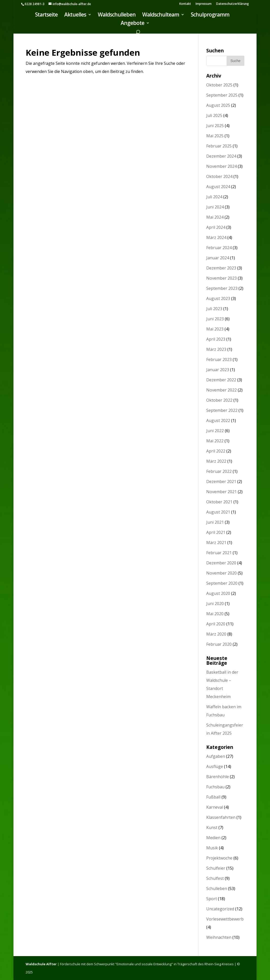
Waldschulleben (117, 15)
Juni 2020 (215, 604)
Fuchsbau (215, 787)
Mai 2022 (215, 441)
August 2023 (218, 298)
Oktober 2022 (219, 400)
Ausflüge (215, 766)
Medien (213, 838)
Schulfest (215, 878)
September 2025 (222, 95)
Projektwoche (219, 858)
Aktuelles (75, 15)
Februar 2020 (219, 644)
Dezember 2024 (221, 156)
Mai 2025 (215, 136)
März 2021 (216, 542)
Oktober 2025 (219, 85)
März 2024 (216, 237)
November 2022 (221, 390)
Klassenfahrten (221, 817)
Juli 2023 (214, 309)
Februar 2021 (219, 553)
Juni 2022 (215, 431)
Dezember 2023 (221, 268)
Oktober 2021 (219, 502)
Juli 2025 (214, 115)
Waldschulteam (161, 15)
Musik (212, 848)
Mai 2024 (215, 217)
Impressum (204, 4)
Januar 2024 (218, 258)
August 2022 (218, 420)
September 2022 (222, 410)
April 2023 (216, 339)
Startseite (46, 15)
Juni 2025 (215, 126)
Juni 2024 (215, 207)
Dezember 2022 (221, 380)
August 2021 (218, 512)
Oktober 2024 (219, 176)
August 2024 (218, 187)
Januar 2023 (218, 370)
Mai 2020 (215, 614)
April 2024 (216, 227)
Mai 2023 (215, 329)
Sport (212, 899)
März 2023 (216, 349)
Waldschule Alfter (41, 964)
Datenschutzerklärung (233, 4)
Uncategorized (220, 909)
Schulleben (217, 888)
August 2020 (218, 593)
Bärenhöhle (218, 777)
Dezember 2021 (221, 481)
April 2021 (216, 532)
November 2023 (221, 278)
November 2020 (221, 573)
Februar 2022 (219, 471)
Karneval (215, 807)
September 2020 (222, 583)
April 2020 (216, 624)
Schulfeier (216, 868)
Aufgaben (216, 756)
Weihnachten (219, 937)
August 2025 (218, 105)
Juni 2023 (215, 319)
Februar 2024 (219, 248)
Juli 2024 (214, 197)
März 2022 (216, 461)
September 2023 (222, 288)
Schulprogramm (210, 15)
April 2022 (216, 451)
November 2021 (221, 492)
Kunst (212, 827)
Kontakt (185, 4)
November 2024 (221, 166)
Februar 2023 (219, 359)
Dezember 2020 (221, 563)
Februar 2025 (219, 146)
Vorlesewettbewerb (225, 919)
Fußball (213, 797)
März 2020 (216, 634)
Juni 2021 (215, 522)
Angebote (132, 24)
